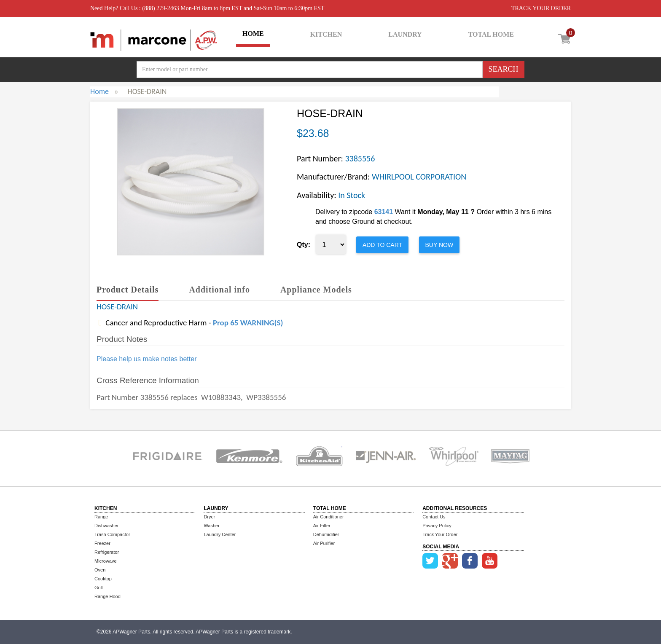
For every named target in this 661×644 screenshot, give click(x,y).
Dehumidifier (326, 534)
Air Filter (322, 526)
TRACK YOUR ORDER (541, 8)
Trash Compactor (112, 534)
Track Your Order (440, 534)
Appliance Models (316, 290)
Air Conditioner (329, 517)
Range (101, 517)
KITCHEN (326, 34)
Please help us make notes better (146, 359)
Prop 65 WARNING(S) (248, 323)
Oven (100, 570)
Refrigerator (107, 552)
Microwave (106, 561)
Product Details (128, 290)
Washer (212, 526)
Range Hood (107, 596)
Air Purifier (324, 543)
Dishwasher (106, 526)
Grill (99, 588)
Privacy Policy (437, 526)
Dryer (209, 517)
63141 (384, 212)
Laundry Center (220, 534)
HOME (253, 34)
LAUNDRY (405, 34)
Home (99, 91)
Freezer (102, 543)
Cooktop (103, 579)
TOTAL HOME (491, 34)
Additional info (219, 290)
